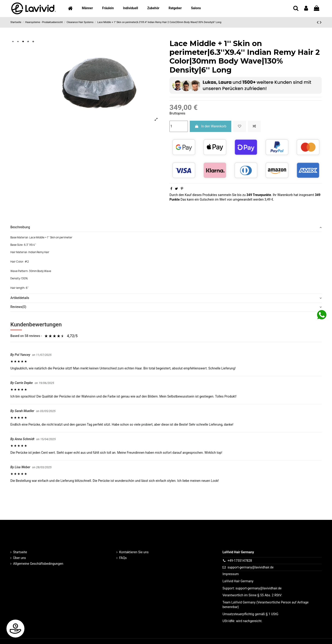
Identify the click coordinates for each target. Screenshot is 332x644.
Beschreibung (166, 227)
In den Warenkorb (210, 126)
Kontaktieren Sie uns (134, 552)
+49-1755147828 (240, 561)
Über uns (19, 558)
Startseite (20, 552)
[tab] (166, 228)
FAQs (123, 558)
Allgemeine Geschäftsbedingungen (38, 564)
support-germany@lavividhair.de (251, 567)
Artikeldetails (166, 298)
